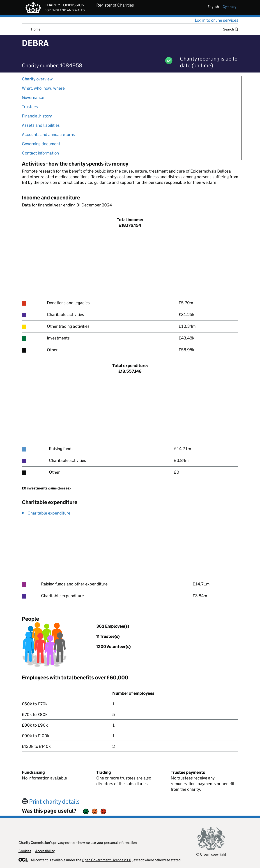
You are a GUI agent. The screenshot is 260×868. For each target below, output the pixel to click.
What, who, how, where (43, 88)
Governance (33, 97)
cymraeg (230, 7)
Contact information (40, 153)
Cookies (25, 851)
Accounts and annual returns (48, 135)
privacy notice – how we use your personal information (95, 843)
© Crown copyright (211, 854)
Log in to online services (217, 20)
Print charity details (51, 801)
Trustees (30, 107)
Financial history (37, 116)
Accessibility (45, 851)
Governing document (41, 144)
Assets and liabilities (41, 125)
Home (36, 29)
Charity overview (37, 79)
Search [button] (231, 29)
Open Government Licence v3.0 (107, 860)
